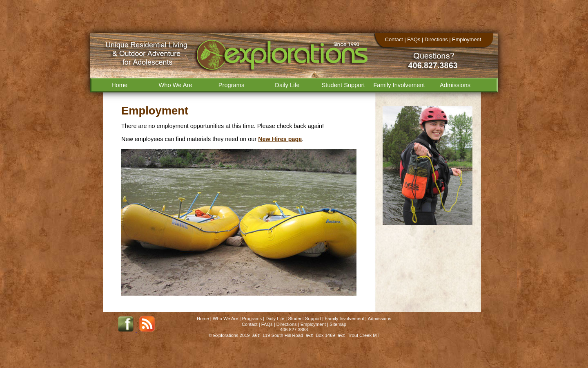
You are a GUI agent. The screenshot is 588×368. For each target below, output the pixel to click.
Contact (394, 39)
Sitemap (338, 324)
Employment (467, 39)
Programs (232, 85)
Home (119, 85)
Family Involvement (399, 85)
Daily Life (287, 85)
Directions (436, 39)
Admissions (455, 85)
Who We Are (176, 85)
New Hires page (280, 139)
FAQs (414, 39)
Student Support (343, 85)
